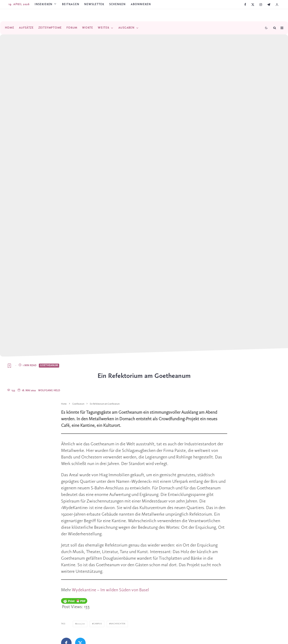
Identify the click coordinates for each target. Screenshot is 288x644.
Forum (72, 28)
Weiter (104, 28)
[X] (253, 5)
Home (10, 28)
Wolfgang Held (49, 391)
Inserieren (44, 4)
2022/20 (80, 624)
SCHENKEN (117, 4)
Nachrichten (115, 624)
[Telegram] (269, 5)
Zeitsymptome (50, 28)
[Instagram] (261, 5)
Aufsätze (26, 28)
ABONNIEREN (141, 4)
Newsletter (94, 4)
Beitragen (71, 4)
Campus (96, 624)
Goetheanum (49, 365)
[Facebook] (245, 5)
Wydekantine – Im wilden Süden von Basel (110, 590)
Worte (88, 28)
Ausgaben (126, 28)
